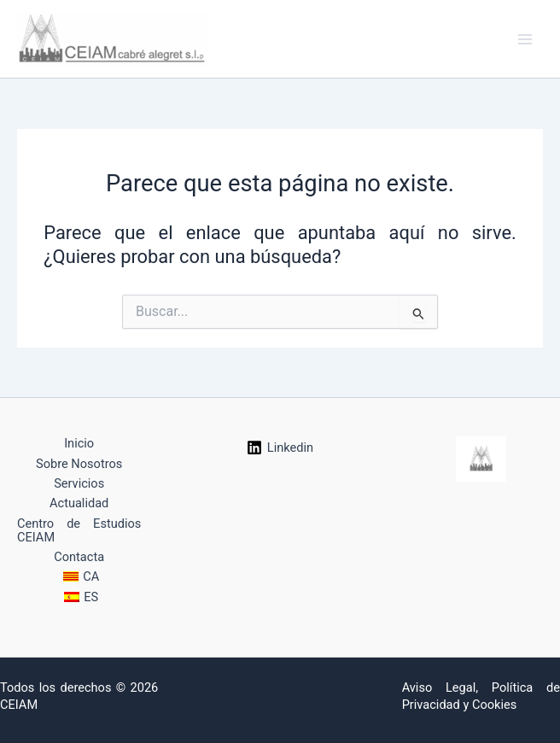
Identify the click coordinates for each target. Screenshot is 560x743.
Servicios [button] (79, 483)
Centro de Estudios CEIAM (79, 530)
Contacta (79, 557)
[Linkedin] (280, 448)
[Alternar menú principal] (525, 39)
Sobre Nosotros (79, 464)
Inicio (79, 443)
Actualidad (79, 503)
